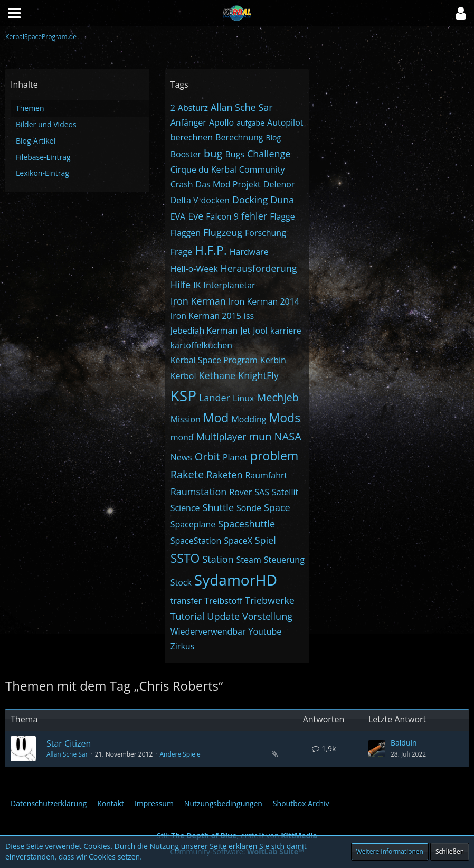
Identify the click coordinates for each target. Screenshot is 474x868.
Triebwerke (270, 600)
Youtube (265, 631)
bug (213, 153)
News (181, 457)
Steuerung (284, 560)
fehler (254, 216)
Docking (250, 200)
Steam (249, 560)
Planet (235, 457)
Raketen (224, 475)
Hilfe (181, 285)
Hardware (249, 252)
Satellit (285, 492)
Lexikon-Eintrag (42, 173)
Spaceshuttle (247, 524)
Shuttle (218, 507)
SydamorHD (236, 580)
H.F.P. (211, 250)
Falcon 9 (222, 216)
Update (223, 616)
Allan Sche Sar (242, 107)
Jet (245, 331)
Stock (181, 582)
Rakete (187, 474)
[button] (461, 13)
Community (262, 169)
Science (185, 508)
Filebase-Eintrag (43, 157)
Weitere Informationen (390, 851)
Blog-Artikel (36, 141)
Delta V (184, 200)
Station (218, 559)
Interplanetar (229, 285)
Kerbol (183, 376)
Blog (274, 138)
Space (277, 507)
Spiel (266, 540)
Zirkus (183, 646)
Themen (30, 108)
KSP (183, 395)
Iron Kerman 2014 (264, 301)
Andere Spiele (180, 754)
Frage (181, 252)
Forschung (266, 233)
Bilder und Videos (46, 124)
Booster (186, 154)
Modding (249, 419)
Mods (285, 418)
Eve (196, 216)
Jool (260, 331)
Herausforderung (259, 268)
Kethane (217, 375)
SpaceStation (196, 541)
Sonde (249, 508)
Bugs (234, 154)
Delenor (279, 184)
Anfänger (188, 122)
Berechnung (239, 137)
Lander (215, 398)
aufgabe (250, 123)
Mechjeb (278, 397)
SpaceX (238, 541)
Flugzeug (223, 232)
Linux (243, 398)
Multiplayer (221, 437)
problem (274, 456)
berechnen (192, 137)
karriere (286, 331)
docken (215, 200)
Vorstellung (267, 616)
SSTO (185, 558)
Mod (216, 418)
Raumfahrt (266, 475)
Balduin (404, 743)
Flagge (282, 216)
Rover (240, 492)
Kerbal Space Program (214, 360)
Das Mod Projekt (228, 184)
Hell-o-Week (194, 269)
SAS (262, 492)
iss (249, 316)
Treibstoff (223, 601)
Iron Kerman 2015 (206, 316)
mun (260, 436)
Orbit (207, 456)
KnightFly (258, 375)
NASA (288, 436)
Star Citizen (69, 743)
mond (182, 437)
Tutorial (188, 616)
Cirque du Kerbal (203, 169)
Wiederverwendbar (208, 631)
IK (197, 285)
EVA (178, 216)
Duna (282, 200)
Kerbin (273, 360)
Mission (186, 419)
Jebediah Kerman (204, 331)
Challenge (269, 154)
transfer (186, 601)
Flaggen (186, 233)
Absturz (193, 108)
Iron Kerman (198, 301)
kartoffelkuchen (201, 345)
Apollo (221, 122)
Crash (182, 184)
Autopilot (285, 122)
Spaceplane (193, 524)
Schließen (450, 851)
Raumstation (199, 492)
